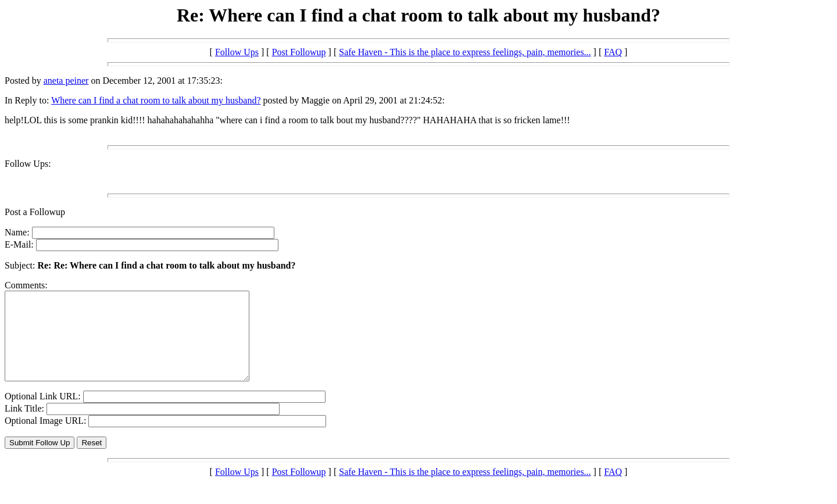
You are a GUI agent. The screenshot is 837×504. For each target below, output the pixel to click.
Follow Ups (237, 52)
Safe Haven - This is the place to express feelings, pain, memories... (465, 52)
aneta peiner (66, 81)
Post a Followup (35, 212)
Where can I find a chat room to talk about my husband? (156, 100)
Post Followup (299, 52)
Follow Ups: (28, 164)
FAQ (613, 52)
